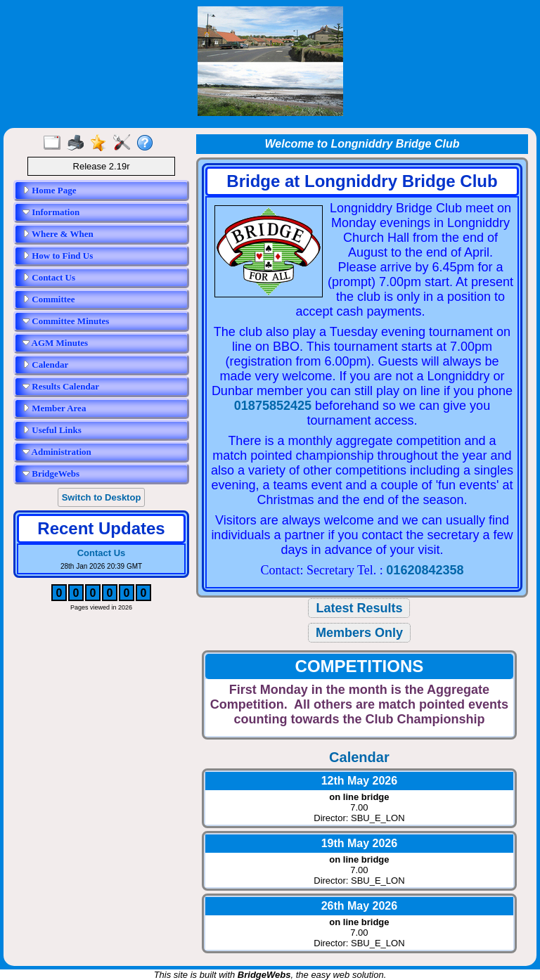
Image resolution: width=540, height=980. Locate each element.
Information (51, 212)
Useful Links (52, 430)
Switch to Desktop (102, 497)
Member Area (54, 408)
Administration (57, 452)
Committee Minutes (66, 321)
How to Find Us (58, 256)
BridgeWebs (51, 473)
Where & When (58, 234)
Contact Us (49, 277)
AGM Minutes (55, 343)
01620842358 (425, 570)
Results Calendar (61, 386)
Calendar (45, 365)
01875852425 (273, 406)
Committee (49, 299)
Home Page (49, 190)
